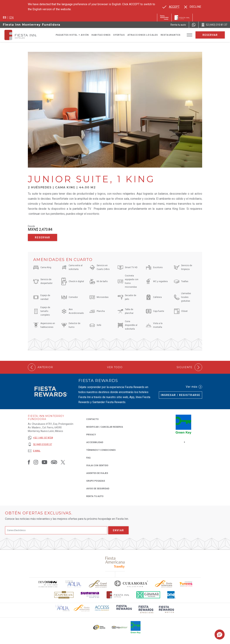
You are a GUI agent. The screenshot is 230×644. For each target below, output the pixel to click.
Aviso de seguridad (98, 489)
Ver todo (115, 367)
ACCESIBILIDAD (95, 442)
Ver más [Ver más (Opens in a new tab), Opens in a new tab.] (194, 387)
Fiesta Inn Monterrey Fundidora (32, 25)
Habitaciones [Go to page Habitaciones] (101, 35)
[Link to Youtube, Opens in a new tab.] (44, 462)
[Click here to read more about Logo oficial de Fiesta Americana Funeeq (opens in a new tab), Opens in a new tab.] (186, 584)
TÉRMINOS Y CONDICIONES (101, 450)
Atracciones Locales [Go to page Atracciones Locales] (143, 35)
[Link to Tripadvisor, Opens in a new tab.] (54, 462)
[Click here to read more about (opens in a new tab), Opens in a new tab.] (115, 562)
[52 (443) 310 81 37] (40, 444)
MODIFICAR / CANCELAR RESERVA (105, 427)
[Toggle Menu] (189, 35)
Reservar (210, 35)
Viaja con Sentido (97, 465)
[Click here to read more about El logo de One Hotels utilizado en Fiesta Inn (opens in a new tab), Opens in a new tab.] (172, 595)
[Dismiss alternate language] (193, 7)
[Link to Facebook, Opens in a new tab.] (29, 462)
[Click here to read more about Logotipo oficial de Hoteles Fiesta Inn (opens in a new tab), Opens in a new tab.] (118, 595)
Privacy (91, 434)
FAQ (88, 458)
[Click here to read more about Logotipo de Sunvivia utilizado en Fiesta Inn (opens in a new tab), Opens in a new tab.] (90, 595)
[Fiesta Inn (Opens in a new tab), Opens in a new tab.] (164, 18)
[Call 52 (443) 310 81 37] (214, 25)
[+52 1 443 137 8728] (40, 438)
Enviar (118, 530)
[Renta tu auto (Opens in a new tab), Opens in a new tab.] (178, 25)
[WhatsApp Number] (194, 25)
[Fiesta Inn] (182, 18)
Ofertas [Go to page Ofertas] (119, 35)
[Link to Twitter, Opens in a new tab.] (63, 462)
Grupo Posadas (96, 481)
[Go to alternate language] (171, 7)
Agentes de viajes (97, 473)
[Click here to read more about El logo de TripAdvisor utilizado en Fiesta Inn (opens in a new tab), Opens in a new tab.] (120, 627)
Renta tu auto (95, 496)
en (11, 17)
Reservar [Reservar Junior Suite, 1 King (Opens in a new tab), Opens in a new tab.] (43, 237)
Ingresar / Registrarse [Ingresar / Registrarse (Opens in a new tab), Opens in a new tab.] (180, 395)
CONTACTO (92, 419)
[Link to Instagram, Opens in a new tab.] (36, 462)
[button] (220, 635)
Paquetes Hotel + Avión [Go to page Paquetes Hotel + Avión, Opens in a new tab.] (72, 35)
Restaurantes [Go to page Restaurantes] (171, 35)
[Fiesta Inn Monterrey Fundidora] (24, 35)
